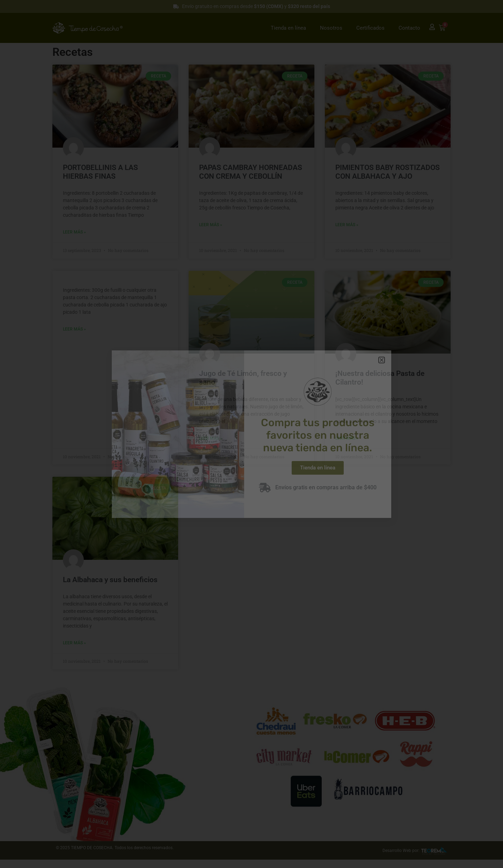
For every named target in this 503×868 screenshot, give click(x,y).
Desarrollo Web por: (401, 851)
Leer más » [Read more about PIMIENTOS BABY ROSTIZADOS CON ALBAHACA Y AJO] (347, 225)
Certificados (370, 28)
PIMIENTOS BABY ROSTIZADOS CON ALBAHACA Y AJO (388, 172)
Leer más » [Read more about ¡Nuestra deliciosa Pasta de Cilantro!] (347, 438)
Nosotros (331, 28)
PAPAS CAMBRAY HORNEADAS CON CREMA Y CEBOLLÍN (251, 172)
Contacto (409, 28)
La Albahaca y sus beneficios (110, 580)
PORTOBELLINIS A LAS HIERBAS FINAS (100, 172)
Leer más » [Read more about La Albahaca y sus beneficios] (74, 643)
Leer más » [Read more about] (74, 329)
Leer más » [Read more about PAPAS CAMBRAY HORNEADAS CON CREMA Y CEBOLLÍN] (211, 225)
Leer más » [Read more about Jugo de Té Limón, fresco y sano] (211, 438)
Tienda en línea (288, 28)
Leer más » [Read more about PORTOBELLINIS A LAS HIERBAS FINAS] (74, 232)
